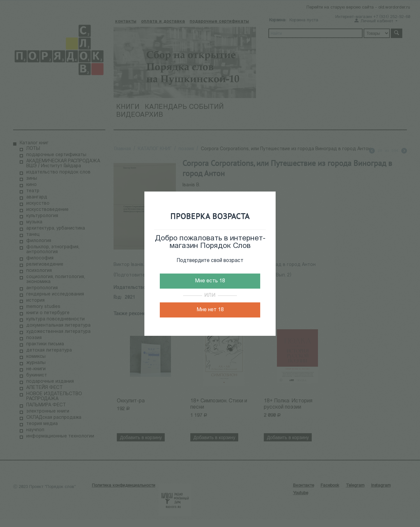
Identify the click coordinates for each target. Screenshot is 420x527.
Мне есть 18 (210, 281)
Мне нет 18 (210, 310)
